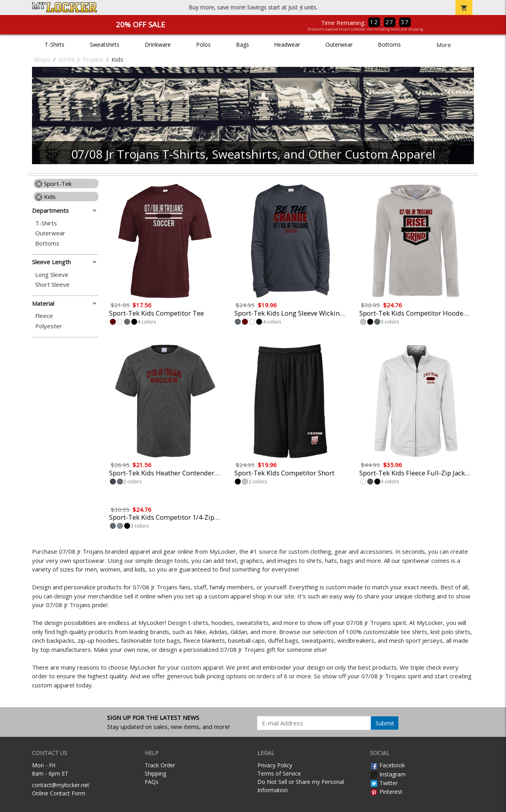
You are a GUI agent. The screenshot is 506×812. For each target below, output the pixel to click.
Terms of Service (279, 773)
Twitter (384, 783)
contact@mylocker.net (61, 785)
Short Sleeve (52, 285)
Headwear (287, 44)
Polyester (49, 326)
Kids (45, 197)
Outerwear (339, 44)
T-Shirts (55, 44)
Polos (203, 44)
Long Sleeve (52, 275)
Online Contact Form (59, 793)
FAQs (152, 782)
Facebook (387, 765)
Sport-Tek (53, 184)
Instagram (388, 774)
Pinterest (386, 792)
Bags (243, 44)
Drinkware (158, 44)
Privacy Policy (275, 765)
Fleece (44, 316)
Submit (385, 723)
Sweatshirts (105, 44)
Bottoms (389, 44)
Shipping (155, 773)
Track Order (160, 765)
